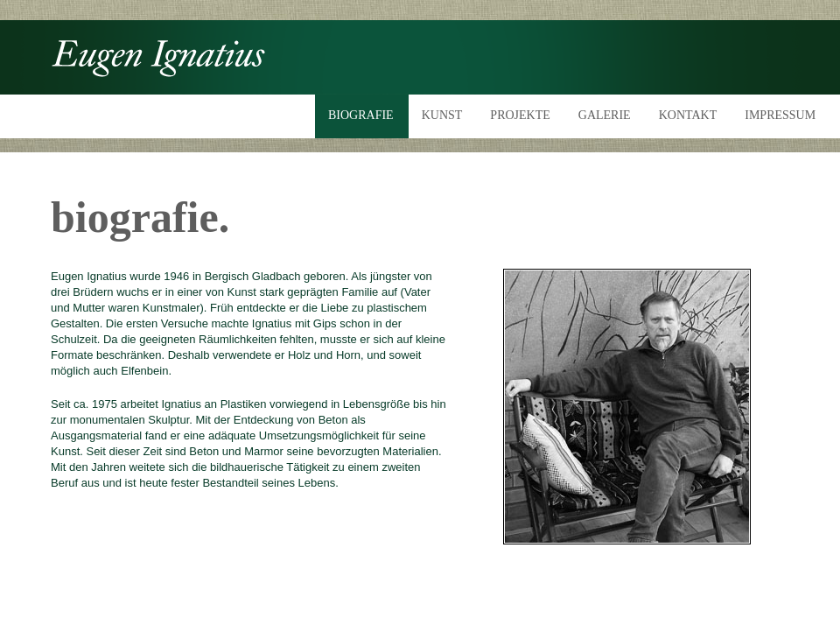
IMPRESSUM (780, 115)
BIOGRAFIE (361, 115)
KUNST (442, 115)
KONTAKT (688, 115)
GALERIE (605, 115)
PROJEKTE (520, 115)
